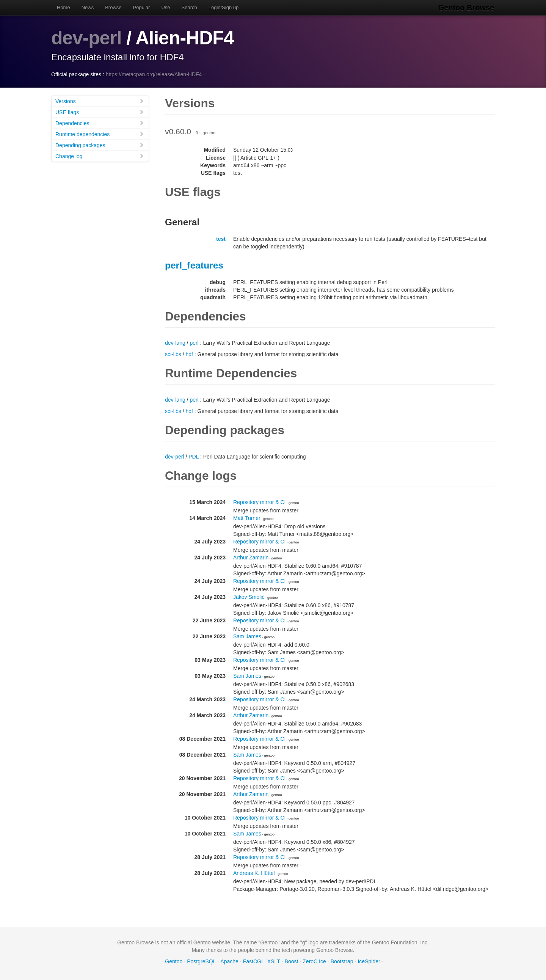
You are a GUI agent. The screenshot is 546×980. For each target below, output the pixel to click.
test (221, 239)
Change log (100, 156)
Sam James (247, 636)
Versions (100, 101)
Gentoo (174, 961)
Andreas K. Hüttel (254, 873)
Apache (229, 961)
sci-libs (173, 354)
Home (64, 7)
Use (166, 7)
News (88, 7)
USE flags (100, 112)
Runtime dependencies (100, 134)
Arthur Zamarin (251, 557)
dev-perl (87, 38)
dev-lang (175, 342)
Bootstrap (342, 961)
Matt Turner (247, 518)
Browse (113, 7)
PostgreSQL (201, 961)
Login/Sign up (224, 7)
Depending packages (100, 145)
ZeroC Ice (314, 961)
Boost (292, 961)
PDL (194, 456)
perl (194, 342)
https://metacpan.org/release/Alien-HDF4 (154, 74)
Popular (142, 7)
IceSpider (369, 961)
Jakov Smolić (249, 597)
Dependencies (100, 123)
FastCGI (253, 961)
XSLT (274, 961)
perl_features (194, 265)
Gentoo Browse (467, 8)
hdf (189, 354)
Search (189, 7)
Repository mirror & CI (259, 502)
